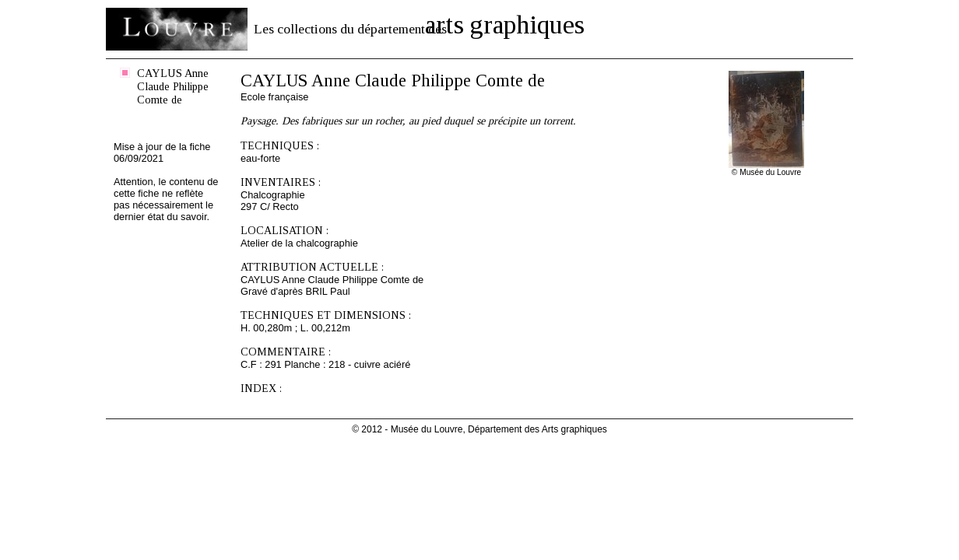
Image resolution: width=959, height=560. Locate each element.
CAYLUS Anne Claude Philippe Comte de (173, 86)
